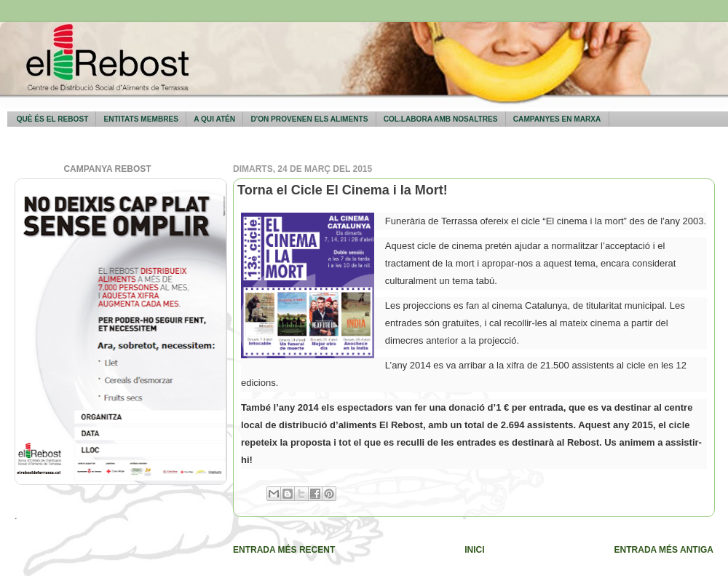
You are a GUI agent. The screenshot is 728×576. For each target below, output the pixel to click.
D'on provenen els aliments (309, 119)
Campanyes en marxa (557, 119)
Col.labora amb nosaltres (441, 119)
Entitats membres (141, 119)
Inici (474, 550)
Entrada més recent (284, 550)
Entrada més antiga (664, 550)
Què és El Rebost (53, 119)
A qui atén (214, 119)
